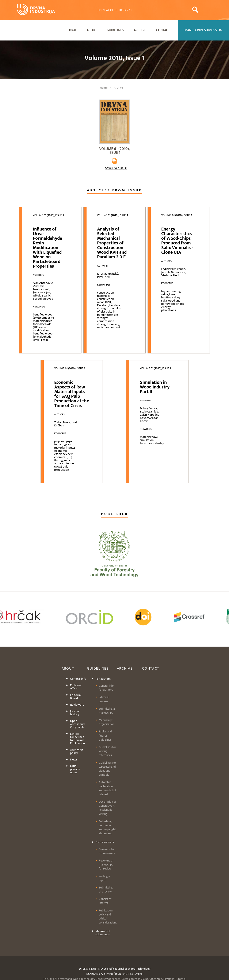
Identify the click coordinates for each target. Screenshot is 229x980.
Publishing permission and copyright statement (107, 827)
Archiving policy (77, 751)
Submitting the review (106, 890)
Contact (163, 30)
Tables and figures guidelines (105, 735)
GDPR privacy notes (75, 769)
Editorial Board (76, 697)
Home (72, 30)
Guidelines (115, 30)
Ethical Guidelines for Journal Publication (77, 739)
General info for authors (106, 688)
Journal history (75, 713)
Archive (140, 30)
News (74, 760)
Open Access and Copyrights (77, 724)
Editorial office (76, 687)
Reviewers (77, 705)
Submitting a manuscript (107, 711)
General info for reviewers (107, 851)
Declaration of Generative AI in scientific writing (108, 808)
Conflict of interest (105, 901)
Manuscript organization (107, 722)
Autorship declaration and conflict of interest (108, 788)
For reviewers (105, 842)
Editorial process (104, 699)
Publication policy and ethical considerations (108, 917)
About (92, 30)
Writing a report (104, 878)
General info (78, 679)
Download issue (116, 169)
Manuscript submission (103, 933)
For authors (103, 679)
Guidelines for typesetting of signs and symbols (107, 769)
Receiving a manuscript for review (106, 865)
